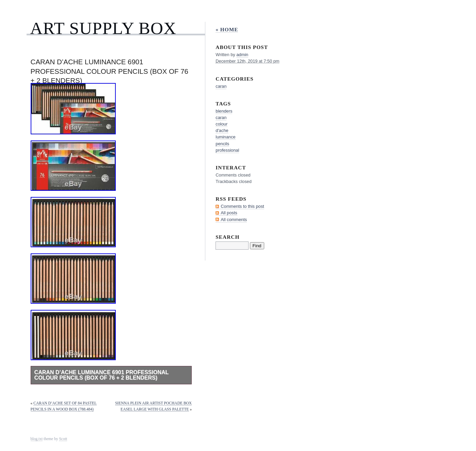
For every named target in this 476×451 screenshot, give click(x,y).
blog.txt (37, 439)
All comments (234, 220)
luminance (225, 137)
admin (242, 55)
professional (227, 150)
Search (227, 237)
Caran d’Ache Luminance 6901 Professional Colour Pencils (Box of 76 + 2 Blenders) (102, 375)
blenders (224, 111)
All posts (229, 213)
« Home (227, 29)
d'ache (222, 130)
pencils (222, 144)
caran (221, 86)
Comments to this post (242, 206)
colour (221, 124)
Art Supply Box (103, 28)
